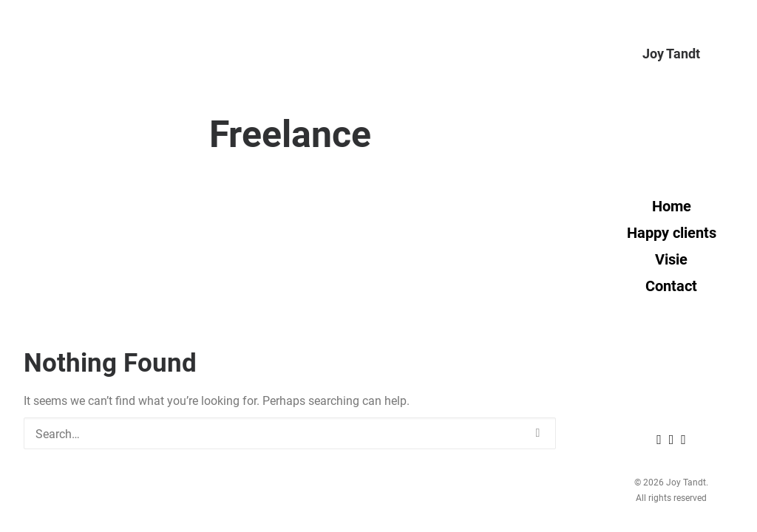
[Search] (290, 433)
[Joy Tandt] (671, 53)
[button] (538, 433)
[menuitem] (661, 439)
